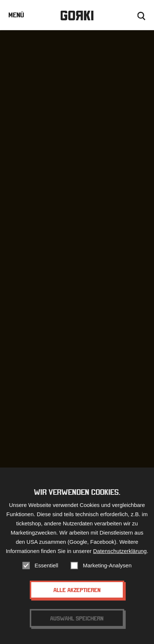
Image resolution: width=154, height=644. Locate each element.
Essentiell (46, 565)
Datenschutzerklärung (120, 551)
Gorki (77, 16)
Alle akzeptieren (77, 590)
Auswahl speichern (77, 618)
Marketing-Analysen (107, 565)
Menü (16, 15)
